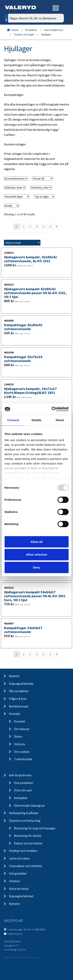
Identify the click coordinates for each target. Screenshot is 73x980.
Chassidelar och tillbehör (26, 866)
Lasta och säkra (19, 858)
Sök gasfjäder (18, 873)
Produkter (31, 30)
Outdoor (15, 881)
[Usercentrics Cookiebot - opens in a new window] (52, 409)
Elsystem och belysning (25, 821)
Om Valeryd (22, 729)
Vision (18, 736)
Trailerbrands (23, 759)
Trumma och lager (24, 34)
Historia (19, 744)
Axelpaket (21, 798)
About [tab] (60, 420)
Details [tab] (37, 420)
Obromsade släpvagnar (29, 805)
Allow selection (36, 554)
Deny (36, 567)
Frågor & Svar (18, 699)
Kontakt (15, 714)
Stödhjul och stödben (23, 851)
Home (15, 30)
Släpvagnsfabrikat (21, 684)
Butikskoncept (19, 706)
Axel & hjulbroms (54, 30)
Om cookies (22, 752)
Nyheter (14, 676)
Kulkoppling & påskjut (24, 813)
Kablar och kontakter (28, 843)
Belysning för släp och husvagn (35, 828)
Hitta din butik (19, 889)
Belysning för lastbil (28, 836)
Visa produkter (24, 783)
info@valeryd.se (15, 934)
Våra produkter (19, 691)
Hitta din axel (23, 790)
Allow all (36, 542)
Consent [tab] (13, 420)
